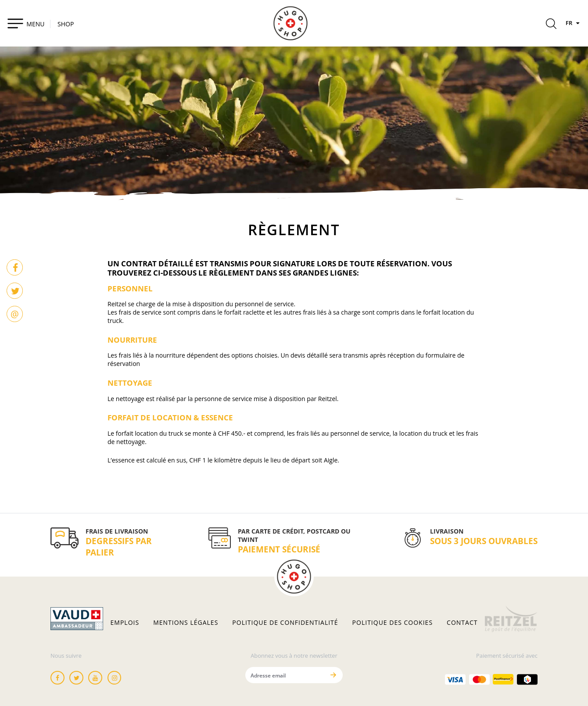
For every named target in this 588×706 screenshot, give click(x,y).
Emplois (125, 623)
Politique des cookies (393, 623)
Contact (462, 623)
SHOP (66, 24)
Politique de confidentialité (285, 623)
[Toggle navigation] (26, 23)
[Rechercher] (551, 25)
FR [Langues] (574, 23)
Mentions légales (186, 623)
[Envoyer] (333, 675)
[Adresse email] (285, 675)
